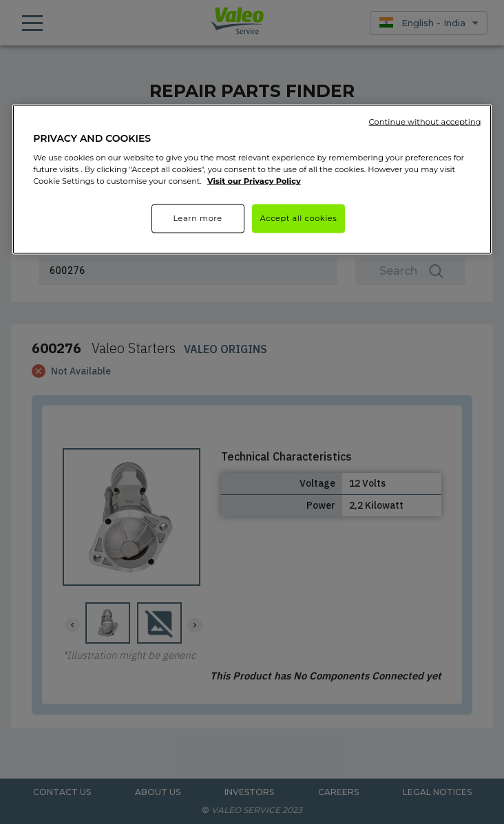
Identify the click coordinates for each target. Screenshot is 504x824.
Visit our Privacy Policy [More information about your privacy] (254, 181)
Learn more (197, 218)
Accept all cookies (299, 218)
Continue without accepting (425, 121)
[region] (252, 179)
